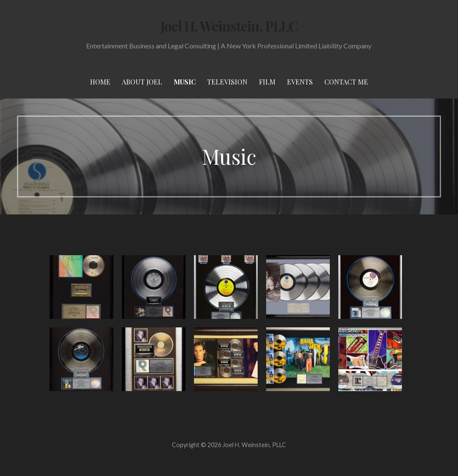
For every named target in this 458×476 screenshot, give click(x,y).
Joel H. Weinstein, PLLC (229, 26)
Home (100, 82)
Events (300, 82)
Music (185, 82)
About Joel (142, 82)
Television (227, 82)
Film (267, 82)
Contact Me (346, 82)
